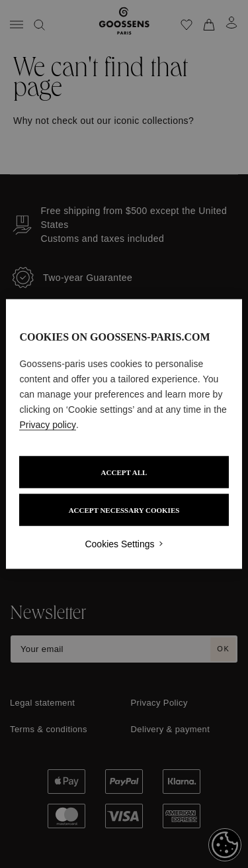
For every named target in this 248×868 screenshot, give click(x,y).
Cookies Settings (119, 544)
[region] (124, 434)
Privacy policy (48, 425)
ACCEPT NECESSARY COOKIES (124, 510)
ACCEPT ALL (124, 472)
